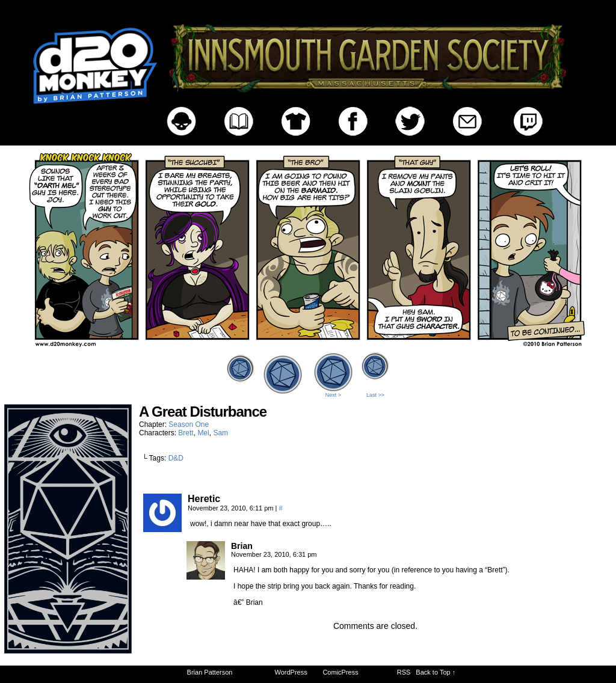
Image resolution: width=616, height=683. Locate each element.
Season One (189, 424)
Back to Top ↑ (436, 672)
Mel (203, 433)
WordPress (291, 672)
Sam (220, 433)
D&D (176, 458)
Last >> (375, 395)
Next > (333, 395)
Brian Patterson (210, 672)
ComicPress (340, 672)
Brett (186, 433)
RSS (404, 672)
